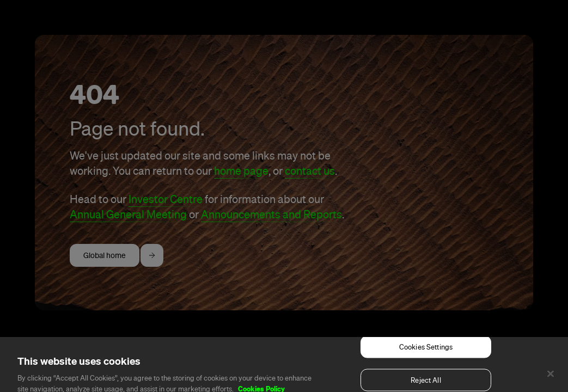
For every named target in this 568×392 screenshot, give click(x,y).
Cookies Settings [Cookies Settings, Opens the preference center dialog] (426, 352)
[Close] (551, 379)
